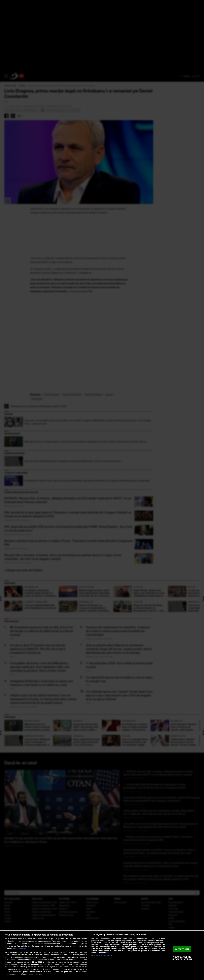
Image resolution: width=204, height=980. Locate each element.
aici (52, 964)
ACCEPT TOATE (182, 949)
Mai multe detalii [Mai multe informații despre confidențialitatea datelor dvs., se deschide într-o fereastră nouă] (20, 948)
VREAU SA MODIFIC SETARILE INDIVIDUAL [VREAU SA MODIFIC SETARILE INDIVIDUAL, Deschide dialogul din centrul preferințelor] (182, 958)
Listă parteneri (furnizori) (102, 955)
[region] (102, 955)
